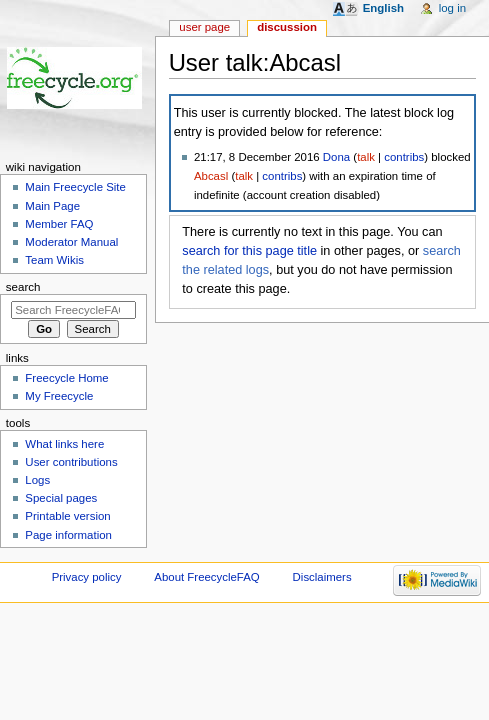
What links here (64, 444)
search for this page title (249, 251)
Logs (37, 480)
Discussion (287, 27)
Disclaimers (322, 577)
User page (204, 27)
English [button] (383, 8)
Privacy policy (87, 577)
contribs (404, 157)
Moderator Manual (71, 242)
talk (366, 157)
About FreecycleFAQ (206, 577)
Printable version (67, 516)
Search (23, 287)
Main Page (52, 206)
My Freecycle (59, 396)
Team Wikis (54, 260)
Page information (68, 535)
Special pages (61, 498)
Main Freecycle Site (75, 187)
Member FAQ (59, 224)
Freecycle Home (66, 378)
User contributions (71, 462)
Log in (452, 8)
